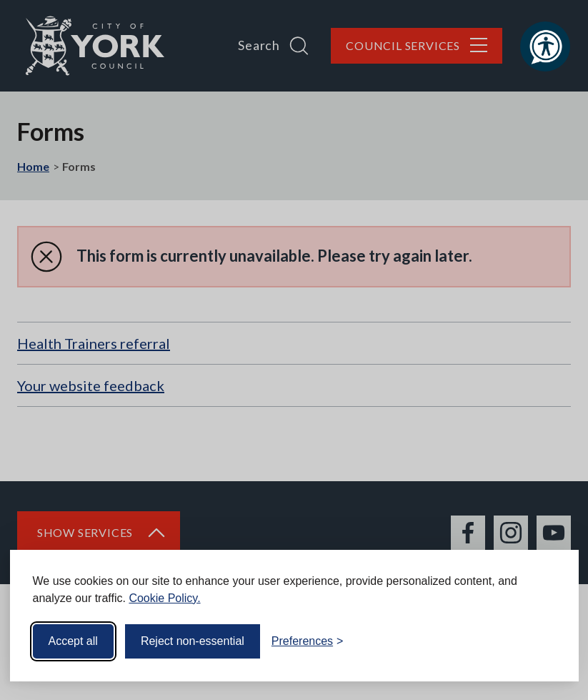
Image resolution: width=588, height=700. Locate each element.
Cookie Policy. (164, 598)
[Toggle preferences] (308, 641)
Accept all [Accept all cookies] (73, 641)
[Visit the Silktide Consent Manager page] (547, 641)
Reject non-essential (193, 641)
